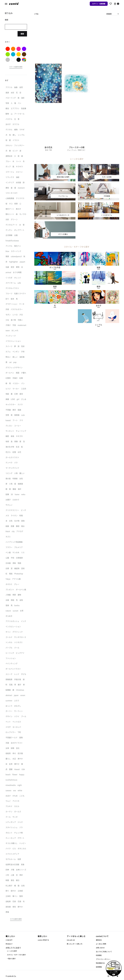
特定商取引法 (100, 963)
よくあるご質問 (101, 944)
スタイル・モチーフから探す (16, 955)
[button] (55, 267)
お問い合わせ (100, 948)
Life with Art (71, 940)
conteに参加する (43, 940)
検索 (22, 34)
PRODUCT (9, 944)
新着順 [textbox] (109, 14)
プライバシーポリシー (103, 959)
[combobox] (113, 14)
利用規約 (99, 955)
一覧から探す (11, 959)
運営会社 (99, 940)
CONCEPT (9, 940)
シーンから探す (12, 951)
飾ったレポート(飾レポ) (75, 944)
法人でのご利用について (104, 952)
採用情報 (99, 967)
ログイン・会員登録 (99, 4)
